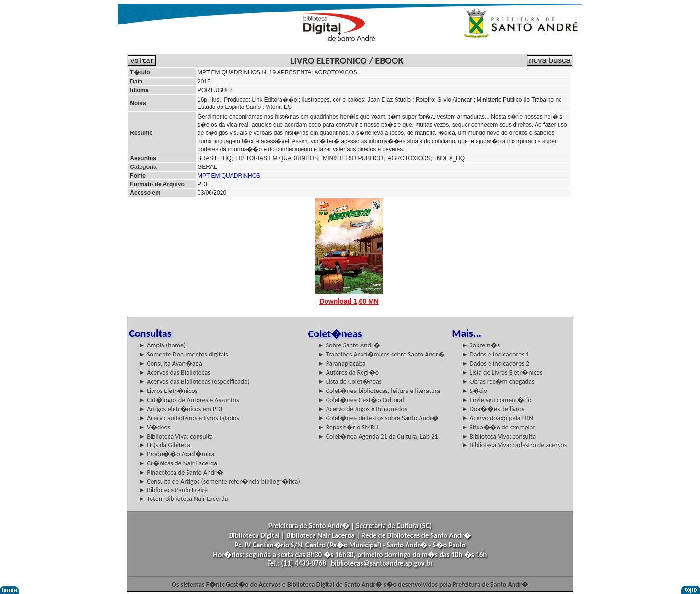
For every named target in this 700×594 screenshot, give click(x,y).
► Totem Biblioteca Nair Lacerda (183, 499)
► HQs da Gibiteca (164, 445)
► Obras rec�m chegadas (498, 382)
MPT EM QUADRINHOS (229, 176)
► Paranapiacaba (342, 363)
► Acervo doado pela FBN (497, 418)
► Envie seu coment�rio (496, 400)
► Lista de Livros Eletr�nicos (502, 373)
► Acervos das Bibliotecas (174, 373)
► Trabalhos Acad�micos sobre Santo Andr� (381, 354)
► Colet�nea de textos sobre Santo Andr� (379, 418)
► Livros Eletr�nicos (168, 391)
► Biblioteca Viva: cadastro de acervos (514, 445)
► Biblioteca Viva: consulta (176, 436)
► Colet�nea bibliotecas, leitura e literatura (379, 391)
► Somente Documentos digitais (183, 354)
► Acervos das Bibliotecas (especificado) (194, 382)
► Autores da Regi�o (348, 373)
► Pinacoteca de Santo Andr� (181, 472)
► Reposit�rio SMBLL (349, 427)
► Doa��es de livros (493, 409)
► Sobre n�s (480, 345)
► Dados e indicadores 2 (495, 363)
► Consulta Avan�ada (170, 363)
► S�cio (474, 391)
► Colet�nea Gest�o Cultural (361, 400)
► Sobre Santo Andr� (349, 345)
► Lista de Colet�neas (350, 382)
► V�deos (154, 427)
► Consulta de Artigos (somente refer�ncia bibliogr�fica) (219, 481)
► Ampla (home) (162, 345)
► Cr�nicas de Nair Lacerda (178, 463)
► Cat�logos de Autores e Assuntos (189, 400)
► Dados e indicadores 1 (495, 354)
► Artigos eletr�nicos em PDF (181, 409)
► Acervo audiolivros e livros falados (189, 418)
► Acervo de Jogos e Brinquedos (363, 409)
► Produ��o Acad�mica (176, 454)
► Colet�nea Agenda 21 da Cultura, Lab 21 (378, 436)
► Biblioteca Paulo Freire (173, 490)
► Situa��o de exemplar (498, 427)
